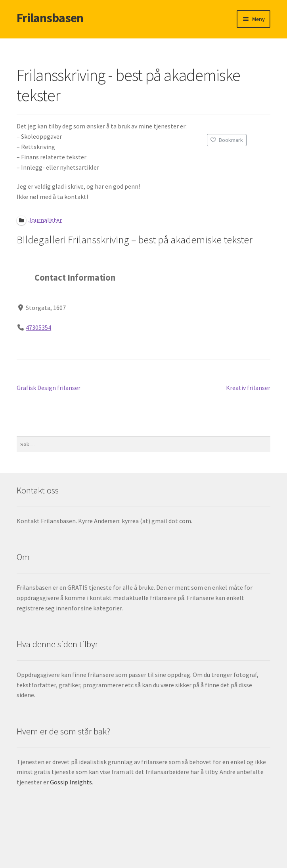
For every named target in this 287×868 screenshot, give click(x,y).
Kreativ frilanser (248, 388)
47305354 (38, 327)
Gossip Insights (71, 782)
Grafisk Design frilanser (49, 388)
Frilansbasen (50, 18)
